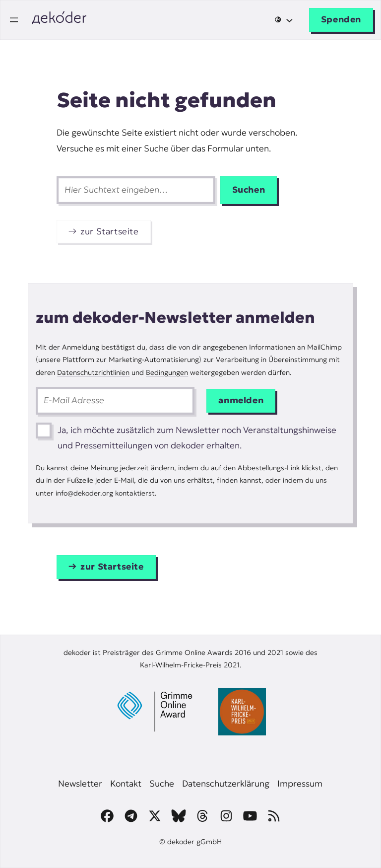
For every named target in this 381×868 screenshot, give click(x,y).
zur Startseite (110, 231)
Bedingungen (167, 372)
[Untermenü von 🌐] (284, 20)
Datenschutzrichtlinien (93, 372)
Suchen (249, 190)
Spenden (341, 19)
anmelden (241, 400)
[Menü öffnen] (14, 20)
